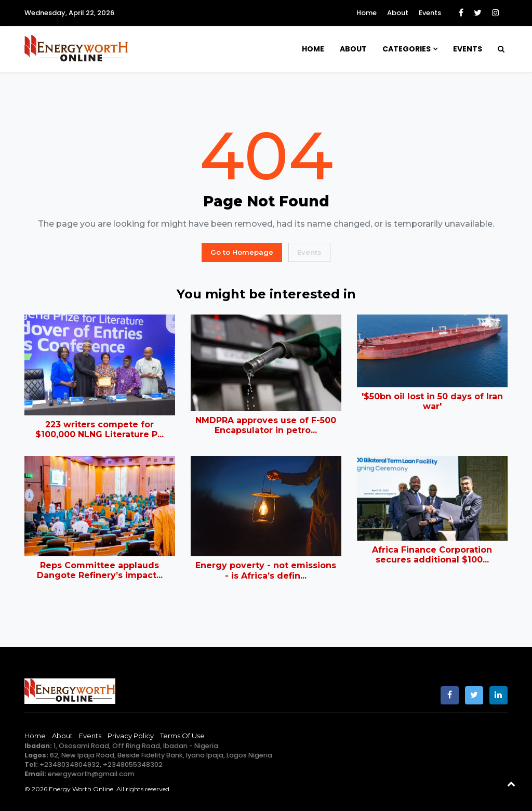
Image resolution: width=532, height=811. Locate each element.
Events (430, 13)
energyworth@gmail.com (91, 774)
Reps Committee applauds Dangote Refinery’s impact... (100, 570)
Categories (407, 49)
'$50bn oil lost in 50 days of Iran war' (432, 401)
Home (367, 13)
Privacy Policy (131, 736)
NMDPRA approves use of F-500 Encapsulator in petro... (266, 425)
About (398, 13)
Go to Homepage (242, 252)
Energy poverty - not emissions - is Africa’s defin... (266, 570)
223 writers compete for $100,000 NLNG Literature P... (99, 429)
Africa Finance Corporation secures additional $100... (432, 555)
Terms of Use (182, 736)
